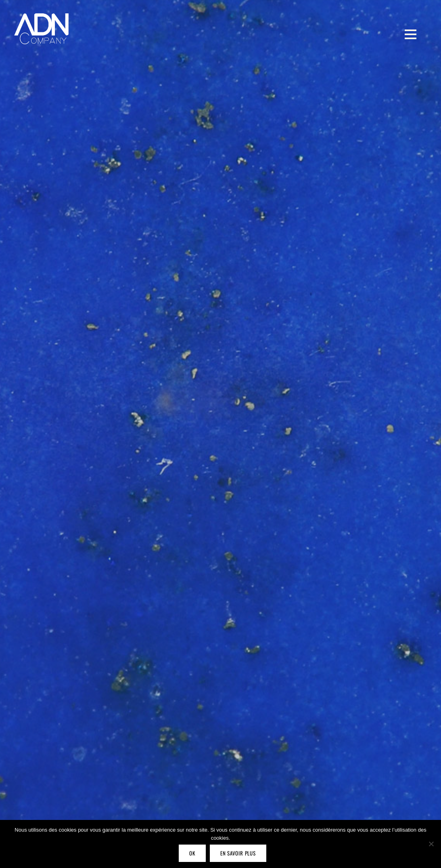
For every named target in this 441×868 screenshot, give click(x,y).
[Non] (431, 844)
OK (192, 853)
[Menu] (411, 34)
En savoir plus (238, 853)
